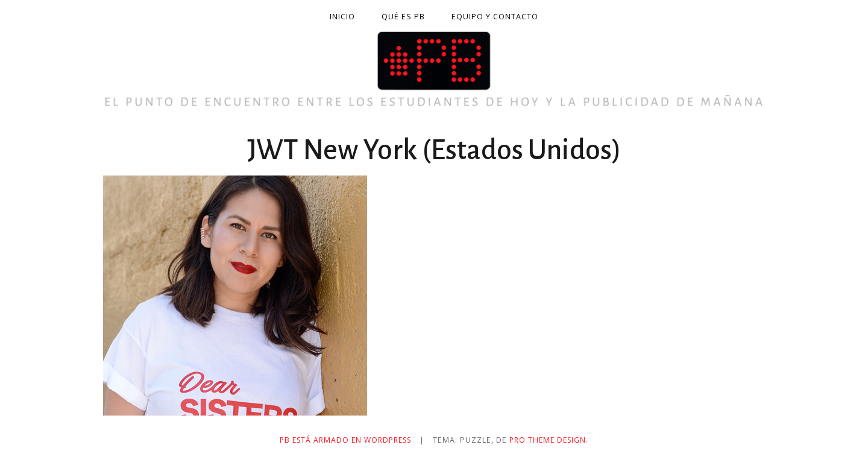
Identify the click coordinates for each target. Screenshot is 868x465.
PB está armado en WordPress (344, 440)
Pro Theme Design (552, 440)
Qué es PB (403, 17)
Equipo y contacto (495, 17)
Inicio (342, 17)
